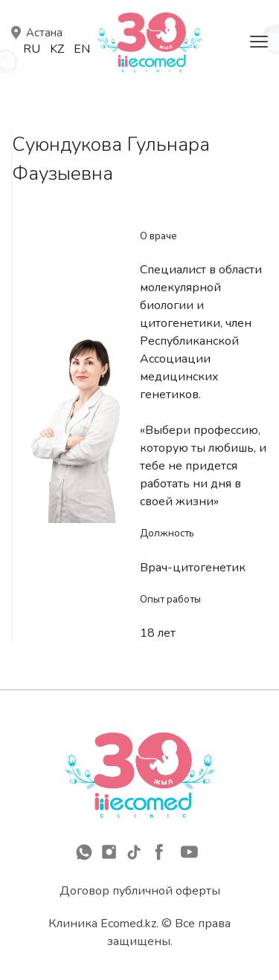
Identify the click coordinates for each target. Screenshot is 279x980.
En (82, 49)
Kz (57, 49)
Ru (32, 49)
